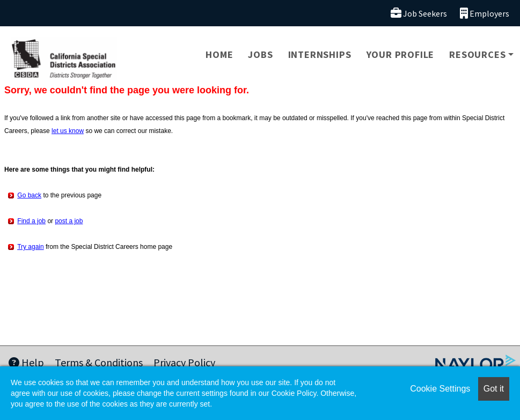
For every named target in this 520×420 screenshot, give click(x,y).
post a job (69, 221)
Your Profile (401, 54)
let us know (68, 131)
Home (219, 54)
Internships (320, 54)
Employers (485, 13)
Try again (31, 247)
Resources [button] (477, 54)
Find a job (31, 221)
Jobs (260, 54)
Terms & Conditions (99, 362)
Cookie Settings (440, 389)
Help (26, 362)
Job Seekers (419, 13)
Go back (29, 195)
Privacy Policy (184, 362)
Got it (494, 389)
